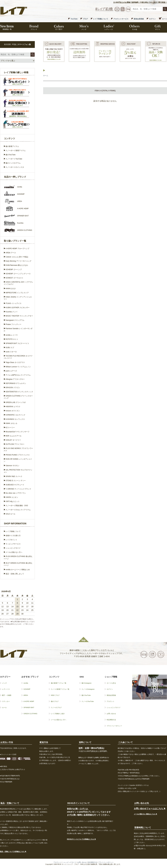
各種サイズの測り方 (13, 536)
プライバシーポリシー (114, 726)
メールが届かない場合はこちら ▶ (146, 814)
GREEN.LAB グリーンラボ (16, 402)
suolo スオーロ (11, 352)
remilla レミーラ (12, 335)
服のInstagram (86, 683)
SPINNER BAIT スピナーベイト (17, 343)
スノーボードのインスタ (15, 167)
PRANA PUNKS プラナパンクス (18, 455)
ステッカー (6, 701)
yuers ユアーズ (11, 371)
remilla (26, 683)
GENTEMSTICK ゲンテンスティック (19, 392)
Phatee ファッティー (13, 324)
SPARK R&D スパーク (14, 476)
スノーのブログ (56, 707)
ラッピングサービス (13, 544)
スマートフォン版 (24, 44)
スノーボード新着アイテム (16, 151)
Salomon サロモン (12, 466)
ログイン (152, 19)
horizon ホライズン (13, 411)
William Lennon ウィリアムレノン (18, 367)
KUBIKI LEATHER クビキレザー (18, 308)
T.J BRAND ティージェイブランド (18, 489)
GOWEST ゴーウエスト (14, 278)
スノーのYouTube (88, 701)
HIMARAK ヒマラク (13, 407)
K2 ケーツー (10, 428)
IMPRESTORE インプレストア (17, 293)
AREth (26, 695)
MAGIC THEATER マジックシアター (19, 316)
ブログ (85, 19)
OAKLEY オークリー (13, 440)
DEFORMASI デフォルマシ (16, 383)
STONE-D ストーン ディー (16, 481)
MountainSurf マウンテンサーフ (17, 432)
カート (164, 19)
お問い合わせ (111, 714)
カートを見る (111, 683)
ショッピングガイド (13, 548)
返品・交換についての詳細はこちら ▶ (13, 851)
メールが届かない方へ (14, 552)
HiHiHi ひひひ (11, 289)
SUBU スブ (10, 348)
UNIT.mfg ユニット (13, 501)
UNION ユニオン (12, 497)
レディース (6, 689)
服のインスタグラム (13, 163)
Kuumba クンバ (11, 312)
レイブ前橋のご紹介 (58, 714)
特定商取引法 (111, 720)
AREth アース (11, 253)
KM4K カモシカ (11, 423)
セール (4, 707)
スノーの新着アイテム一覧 (60, 689)
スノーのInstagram (88, 689)
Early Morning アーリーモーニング (18, 261)
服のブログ (55, 701)
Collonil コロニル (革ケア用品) (17, 257)
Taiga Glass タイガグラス (15, 362)
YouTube (74, 19)
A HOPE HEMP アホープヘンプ (17, 249)
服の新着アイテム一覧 (59, 683)
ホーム (46, 76)
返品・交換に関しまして (15, 574)
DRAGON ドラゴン (13, 388)
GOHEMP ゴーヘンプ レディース (18, 274)
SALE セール (10, 514)
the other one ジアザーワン (16, 493)
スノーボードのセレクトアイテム (18, 510)
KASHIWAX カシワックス (15, 419)
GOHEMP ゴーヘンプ (14, 270)
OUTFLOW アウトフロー (15, 444)
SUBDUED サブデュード (15, 485)
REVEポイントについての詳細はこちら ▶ (81, 839)
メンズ (4, 683)
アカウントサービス (121, 19)
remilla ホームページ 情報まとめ (18, 570)
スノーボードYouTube (14, 159)
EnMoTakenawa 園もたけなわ (17, 265)
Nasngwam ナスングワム (15, 320)
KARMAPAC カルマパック (15, 415)
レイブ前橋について (101, 19)
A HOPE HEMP (29, 701)
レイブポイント (11, 540)
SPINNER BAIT (29, 707)
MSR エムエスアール (13, 436)
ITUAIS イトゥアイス (13, 303)
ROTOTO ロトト (12, 339)
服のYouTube (11, 155)
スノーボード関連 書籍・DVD (17, 506)
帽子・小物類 (7, 695)
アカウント (111, 701)
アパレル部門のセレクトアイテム (18, 375)
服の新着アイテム (12, 146)
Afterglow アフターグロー (15, 379)
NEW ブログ (55, 695)
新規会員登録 (139, 19)
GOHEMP (27, 689)
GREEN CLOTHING (30, 714)
